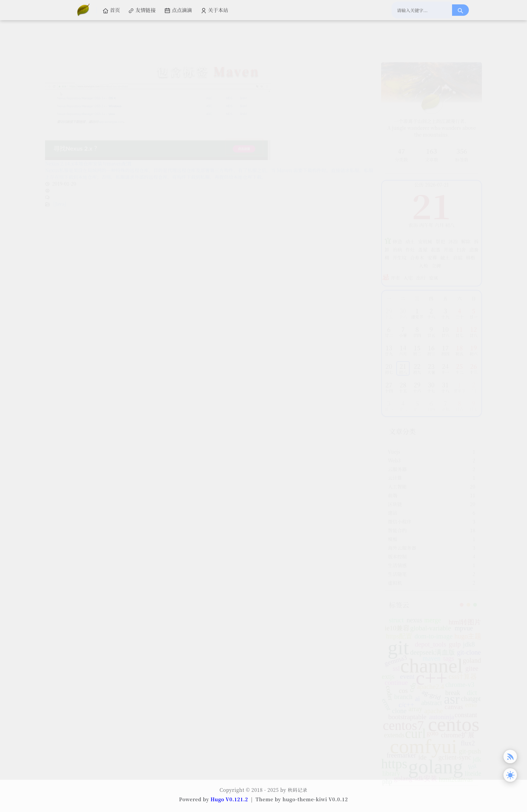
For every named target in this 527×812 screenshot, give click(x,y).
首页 (111, 10)
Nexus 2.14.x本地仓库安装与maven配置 (88, 131)
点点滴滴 (178, 10)
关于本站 (214, 10)
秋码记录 (298, 790)
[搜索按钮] (460, 10)
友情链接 (142, 10)
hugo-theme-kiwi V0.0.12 (315, 799)
